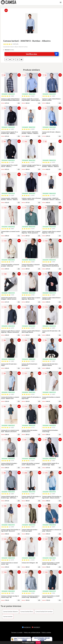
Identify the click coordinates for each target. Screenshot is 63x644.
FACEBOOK (26, 627)
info (19, 103)
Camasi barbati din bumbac (44, 612)
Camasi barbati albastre (10, 612)
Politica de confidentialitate (32, 633)
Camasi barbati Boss (27, 612)
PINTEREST (36, 627)
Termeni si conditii (17, 633)
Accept (38, 643)
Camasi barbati (8, 617)
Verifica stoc (42, 54)
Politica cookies (46, 633)
